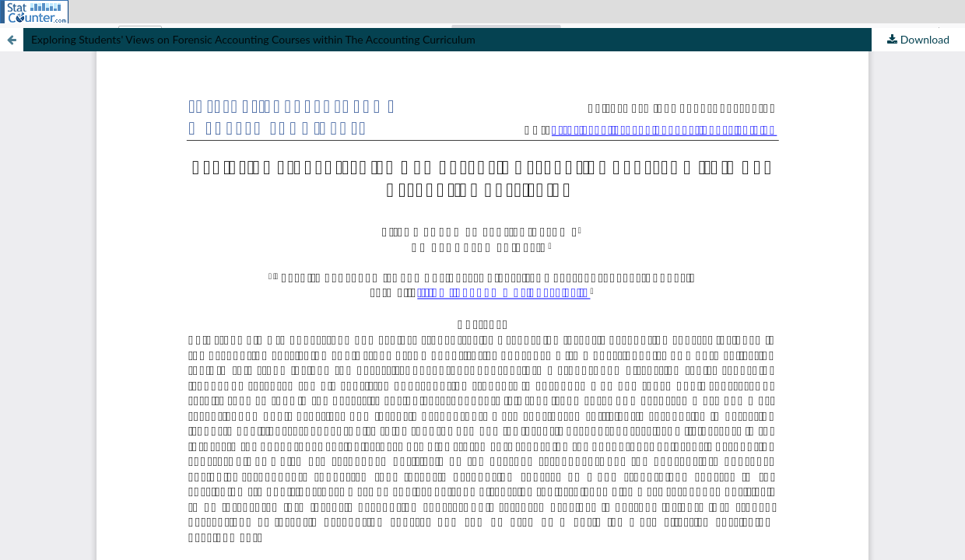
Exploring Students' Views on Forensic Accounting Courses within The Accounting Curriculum (253, 39)
